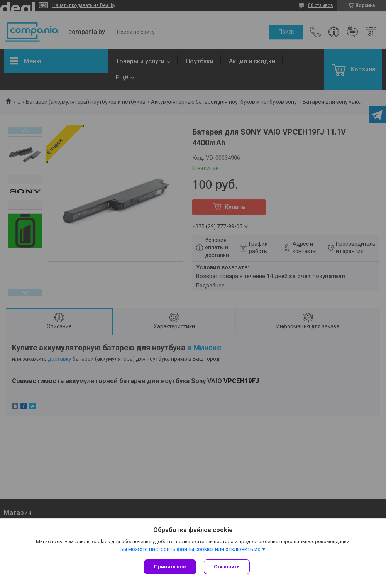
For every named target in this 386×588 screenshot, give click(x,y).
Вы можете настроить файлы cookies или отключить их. (190, 549)
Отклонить (227, 567)
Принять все (170, 567)
